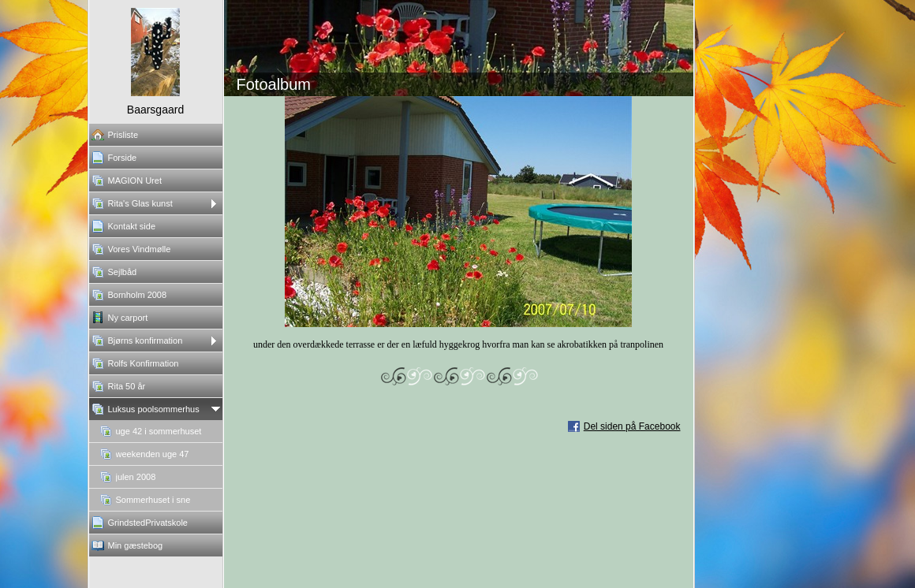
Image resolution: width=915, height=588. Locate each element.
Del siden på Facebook (632, 426)
